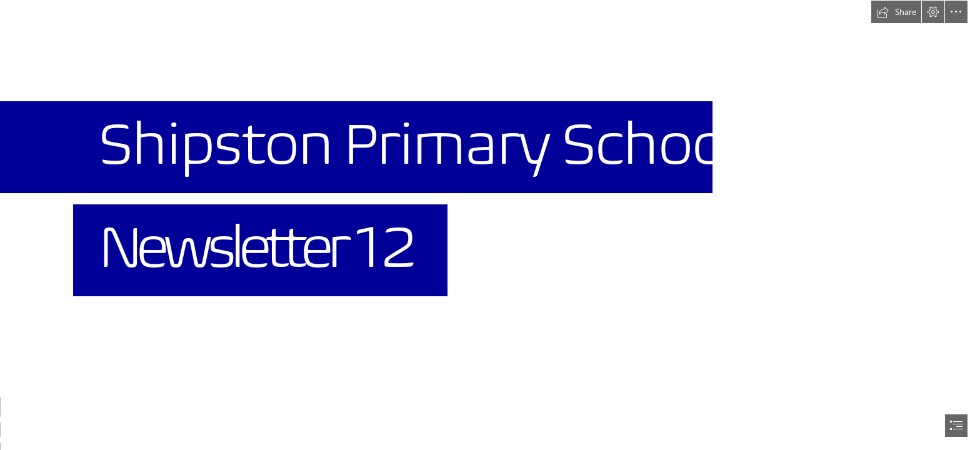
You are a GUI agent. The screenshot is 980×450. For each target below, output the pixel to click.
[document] (490, 225)
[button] (896, 12)
